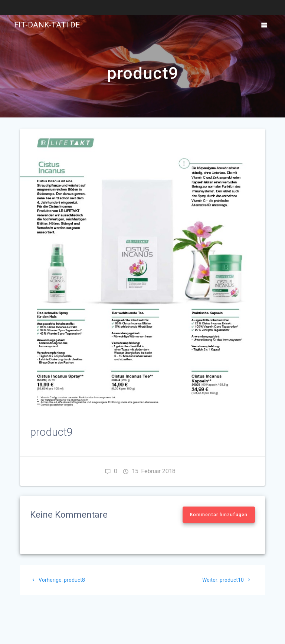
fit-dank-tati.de (47, 25)
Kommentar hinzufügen (219, 515)
